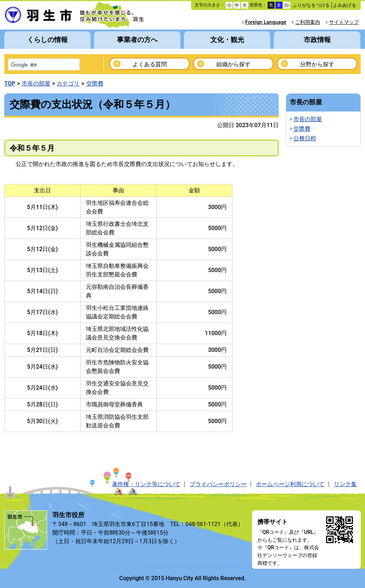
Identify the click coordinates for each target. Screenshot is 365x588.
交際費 (95, 84)
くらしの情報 (47, 40)
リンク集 (345, 484)
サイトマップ (344, 22)
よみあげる (345, 5)
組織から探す (233, 64)
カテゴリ (68, 84)
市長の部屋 (36, 84)
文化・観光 (227, 40)
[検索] (35, 65)
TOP (10, 84)
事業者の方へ (137, 40)
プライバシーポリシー (218, 484)
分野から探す (317, 64)
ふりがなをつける (311, 5)
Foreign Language (266, 22)
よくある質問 (150, 64)
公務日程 (305, 138)
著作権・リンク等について (146, 484)
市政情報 (317, 40)
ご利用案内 (308, 22)
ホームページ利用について (290, 484)
